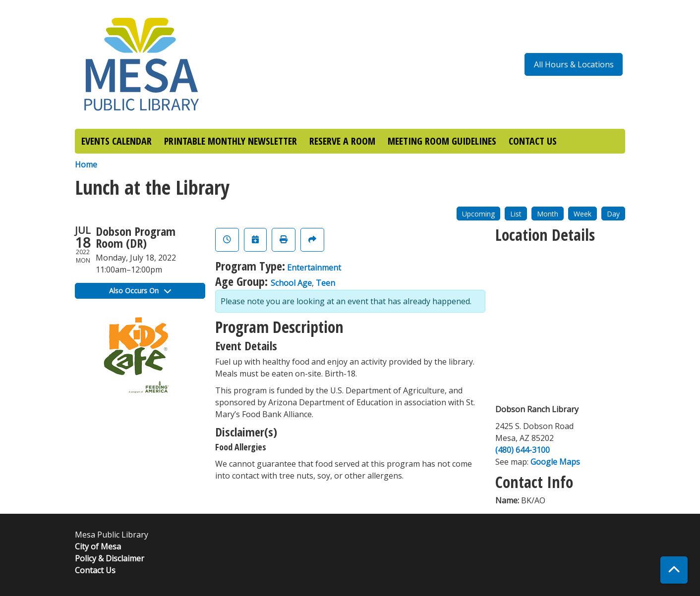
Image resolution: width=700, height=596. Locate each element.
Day (613, 214)
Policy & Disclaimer (110, 558)
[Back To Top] (674, 570)
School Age (291, 283)
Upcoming (478, 214)
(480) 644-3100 (523, 450)
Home (86, 164)
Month (548, 214)
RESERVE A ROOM (342, 141)
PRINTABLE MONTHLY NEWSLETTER (231, 141)
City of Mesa (98, 546)
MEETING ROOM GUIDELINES (442, 141)
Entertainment (314, 268)
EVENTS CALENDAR (117, 141)
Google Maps (555, 462)
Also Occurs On (140, 291)
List (516, 214)
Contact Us (95, 570)
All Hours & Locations (574, 64)
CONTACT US (533, 141)
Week (583, 214)
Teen (325, 283)
